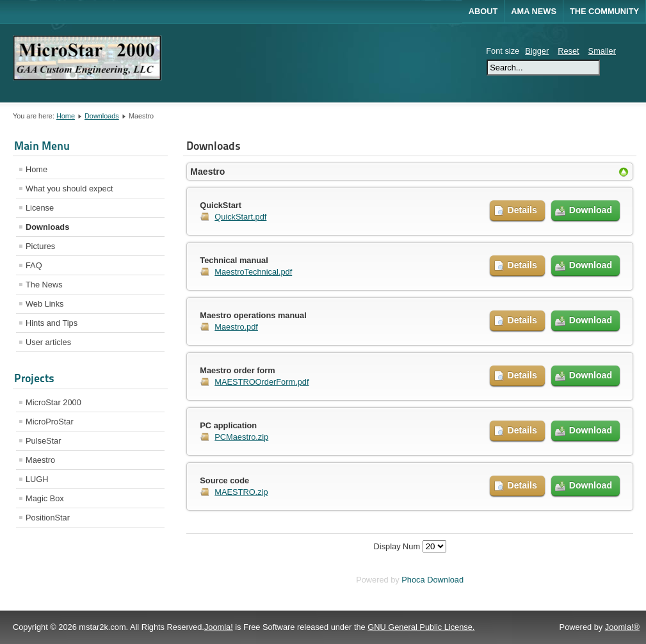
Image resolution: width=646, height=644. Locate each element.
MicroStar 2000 (53, 402)
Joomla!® (622, 627)
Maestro (40, 460)
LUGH (37, 479)
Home (66, 116)
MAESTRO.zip (241, 492)
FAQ (34, 265)
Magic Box (45, 498)
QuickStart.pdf (240, 217)
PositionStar (48, 518)
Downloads (102, 116)
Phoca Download (432, 580)
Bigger (537, 51)
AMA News (534, 11)
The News (44, 285)
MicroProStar (50, 422)
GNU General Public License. (421, 627)
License (40, 208)
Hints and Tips (52, 323)
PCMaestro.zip (241, 437)
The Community (604, 11)
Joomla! (219, 627)
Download (591, 210)
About (483, 11)
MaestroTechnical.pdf (253, 272)
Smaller (602, 51)
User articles (48, 342)
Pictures (40, 246)
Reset (568, 51)
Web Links (45, 304)
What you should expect (69, 189)
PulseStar (43, 441)
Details (522, 210)
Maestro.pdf (236, 327)
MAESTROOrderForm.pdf (262, 382)
